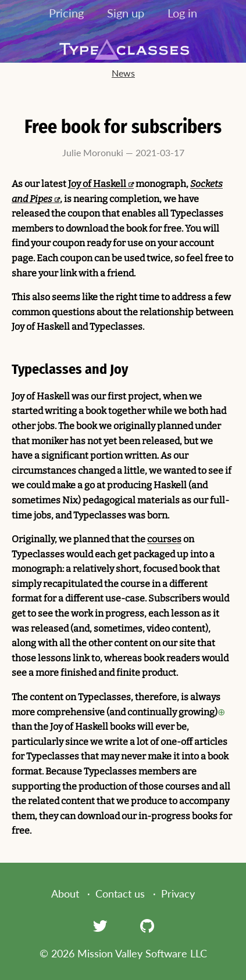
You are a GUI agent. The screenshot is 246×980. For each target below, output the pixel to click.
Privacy (178, 893)
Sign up (126, 13)
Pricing (66, 13)
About (65, 893)
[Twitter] (100, 925)
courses (164, 539)
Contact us (120, 893)
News (123, 73)
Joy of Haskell (97, 184)
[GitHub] (147, 925)
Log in (182, 13)
